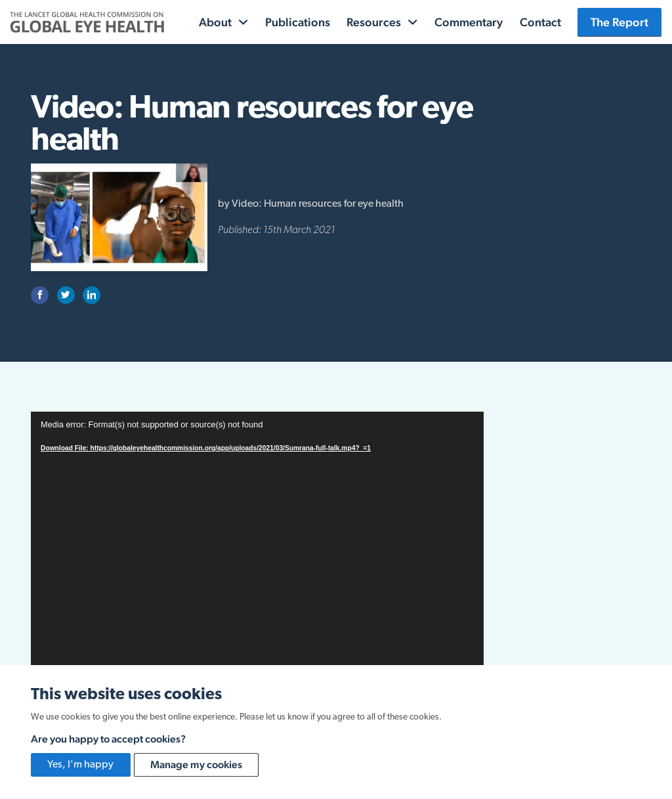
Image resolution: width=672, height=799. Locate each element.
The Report (619, 22)
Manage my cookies (196, 765)
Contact (540, 22)
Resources (374, 22)
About (215, 22)
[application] (257, 539)
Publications (298, 22)
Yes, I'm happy (80, 765)
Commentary (469, 22)
